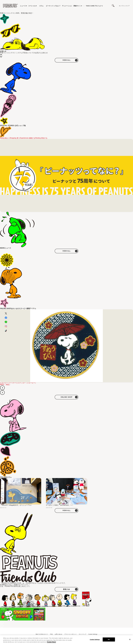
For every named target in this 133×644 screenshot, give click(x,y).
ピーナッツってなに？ (53, 6)
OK (109, 640)
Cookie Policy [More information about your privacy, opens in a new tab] (51, 642)
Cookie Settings (93, 634)
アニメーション (67, 6)
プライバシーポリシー (70, 634)
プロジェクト (95, 6)
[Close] (130, 639)
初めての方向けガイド (42, 634)
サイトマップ (83, 634)
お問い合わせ (58, 634)
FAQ (51, 634)
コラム (41, 6)
